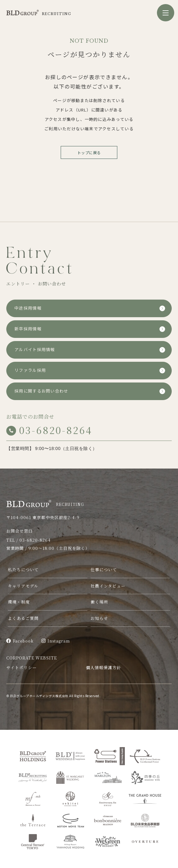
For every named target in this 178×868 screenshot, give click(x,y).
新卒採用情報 (28, 329)
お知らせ (99, 618)
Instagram (56, 641)
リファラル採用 (30, 370)
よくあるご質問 (23, 618)
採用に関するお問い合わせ (42, 391)
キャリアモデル (23, 586)
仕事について (104, 570)
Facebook (20, 641)
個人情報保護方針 (103, 667)
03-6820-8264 (49, 430)
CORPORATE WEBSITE (32, 658)
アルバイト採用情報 (35, 350)
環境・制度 (19, 602)
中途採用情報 (28, 308)
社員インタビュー (108, 586)
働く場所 (99, 602)
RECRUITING (45, 504)
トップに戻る (89, 152)
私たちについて (23, 570)
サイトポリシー (22, 667)
